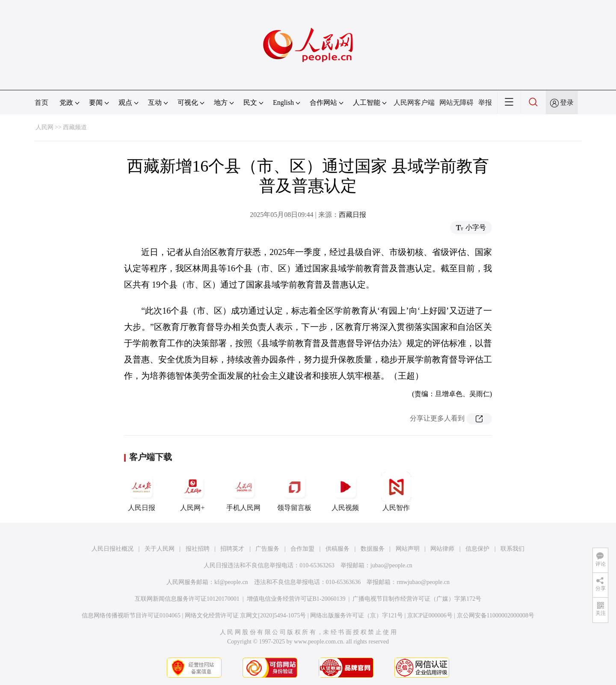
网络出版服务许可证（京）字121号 (357, 615)
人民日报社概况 (113, 549)
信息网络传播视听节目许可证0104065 (131, 615)
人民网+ (192, 492)
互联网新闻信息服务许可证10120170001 (187, 599)
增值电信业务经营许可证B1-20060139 (296, 599)
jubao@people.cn (391, 565)
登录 (567, 102)
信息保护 (477, 549)
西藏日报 (352, 215)
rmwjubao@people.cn (423, 582)
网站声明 (408, 549)
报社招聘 (198, 549)
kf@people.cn (231, 582)
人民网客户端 (414, 102)
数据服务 (373, 549)
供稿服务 (338, 549)
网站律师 (442, 549)
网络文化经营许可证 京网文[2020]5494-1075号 (246, 615)
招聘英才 (232, 549)
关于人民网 (160, 549)
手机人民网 (243, 492)
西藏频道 (75, 127)
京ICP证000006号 (430, 615)
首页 (41, 102)
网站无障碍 (456, 102)
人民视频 (345, 492)
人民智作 (396, 492)
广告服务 (267, 549)
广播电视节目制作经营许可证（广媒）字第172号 (417, 599)
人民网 (44, 127)
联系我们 (512, 549)
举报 (485, 102)
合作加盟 (302, 549)
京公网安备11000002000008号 (496, 615)
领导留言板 (294, 492)
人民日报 (142, 492)
